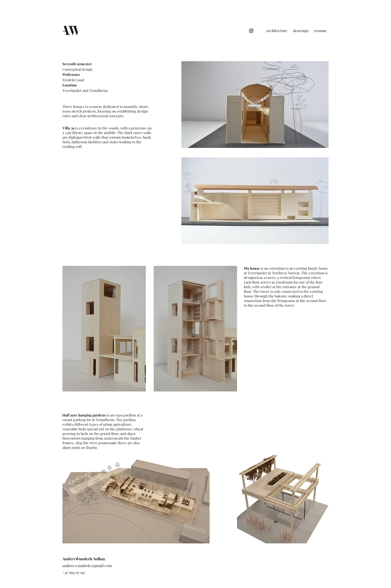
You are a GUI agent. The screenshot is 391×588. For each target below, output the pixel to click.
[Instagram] (251, 31)
